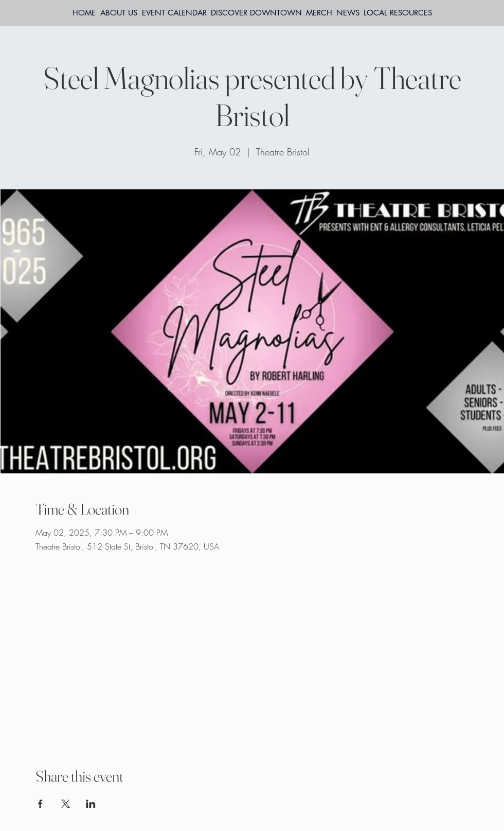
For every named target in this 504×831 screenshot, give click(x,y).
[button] (398, 13)
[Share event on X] (66, 804)
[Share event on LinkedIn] (91, 804)
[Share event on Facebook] (40, 804)
